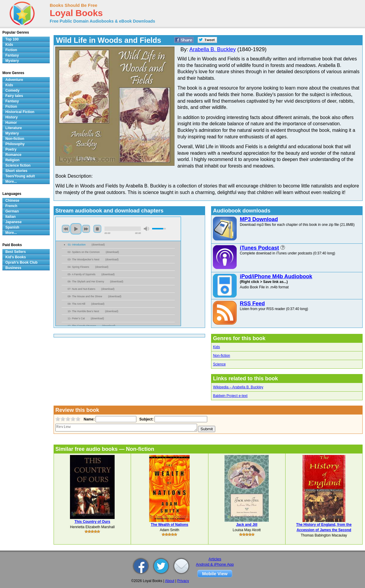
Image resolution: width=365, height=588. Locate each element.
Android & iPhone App (215, 564)
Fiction (11, 50)
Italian (11, 217)
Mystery (12, 61)
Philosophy (15, 144)
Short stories (16, 171)
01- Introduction (77, 245)
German (12, 211)
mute (146, 229)
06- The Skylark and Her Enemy (86, 282)
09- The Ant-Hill (76, 304)
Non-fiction (221, 356)
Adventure (14, 80)
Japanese (14, 222)
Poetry (11, 149)
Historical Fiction (20, 112)
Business (13, 268)
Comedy (12, 90)
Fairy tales (14, 96)
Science (219, 364)
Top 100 (12, 39)
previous (66, 229)
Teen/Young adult (20, 176)
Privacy (183, 581)
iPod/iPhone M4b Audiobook (276, 276)
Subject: (146, 419)
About (170, 581)
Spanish (12, 227)
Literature (14, 128)
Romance (13, 155)
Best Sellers (16, 252)
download (98, 245)
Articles (215, 559)
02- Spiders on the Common (84, 252)
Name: (89, 419)
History (11, 117)
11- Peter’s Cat (76, 318)
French (11, 206)
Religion (12, 160)
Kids (216, 347)
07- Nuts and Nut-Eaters (81, 289)
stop (97, 229)
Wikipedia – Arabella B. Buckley (238, 387)
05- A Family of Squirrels (81, 274)
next (86, 229)
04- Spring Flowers (78, 267)
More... (11, 182)
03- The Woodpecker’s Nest (84, 259)
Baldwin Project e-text (230, 396)
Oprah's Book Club (21, 262)
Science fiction (18, 165)
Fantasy (12, 55)
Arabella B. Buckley (213, 49)
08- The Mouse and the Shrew (85, 296)
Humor (11, 123)
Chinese (12, 201)
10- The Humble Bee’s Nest (83, 311)
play (76, 229)
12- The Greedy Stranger (82, 326)
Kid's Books (16, 257)
